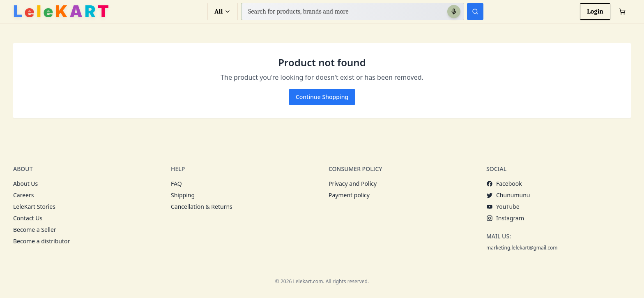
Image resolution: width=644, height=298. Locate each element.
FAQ (176, 184)
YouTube (503, 207)
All (223, 12)
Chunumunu (508, 195)
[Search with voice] (454, 12)
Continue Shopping (322, 97)
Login (595, 12)
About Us (25, 184)
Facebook (504, 184)
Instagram (505, 218)
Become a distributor (41, 241)
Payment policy (349, 195)
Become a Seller (35, 230)
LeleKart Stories (34, 207)
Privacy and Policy (353, 184)
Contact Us (28, 218)
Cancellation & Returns (202, 207)
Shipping (183, 195)
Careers (23, 195)
